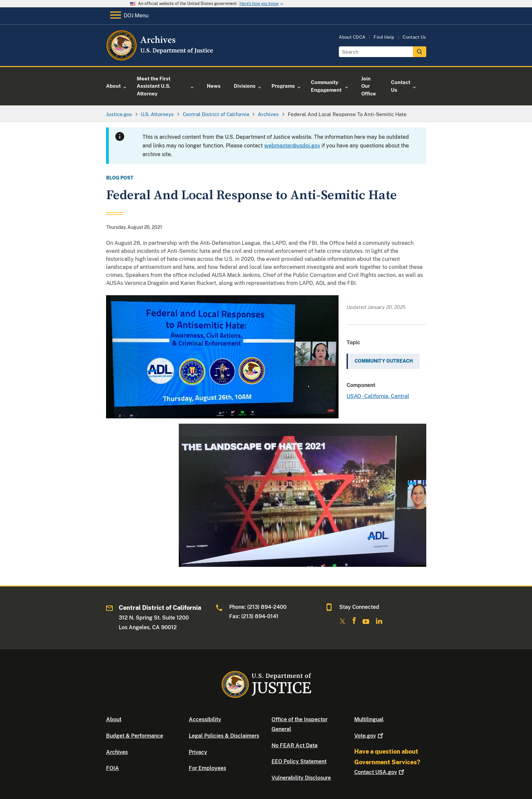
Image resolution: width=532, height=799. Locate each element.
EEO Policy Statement (299, 761)
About (114, 719)
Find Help (384, 37)
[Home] (160, 58)
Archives (117, 752)
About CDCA (352, 37)
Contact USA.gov (380, 772)
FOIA (113, 768)
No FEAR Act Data (295, 745)
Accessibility (205, 719)
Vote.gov (369, 736)
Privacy (198, 752)
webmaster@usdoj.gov (292, 146)
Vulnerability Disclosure (301, 778)
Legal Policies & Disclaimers (224, 736)
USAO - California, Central (378, 396)
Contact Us (414, 37)
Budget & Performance (135, 736)
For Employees (207, 768)
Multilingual (369, 719)
